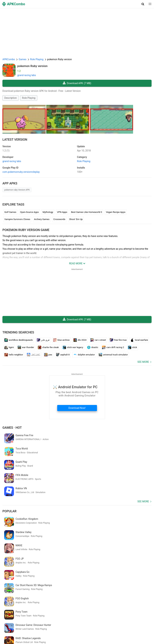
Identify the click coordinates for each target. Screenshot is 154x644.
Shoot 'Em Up (76, 219)
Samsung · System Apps (90, 632)
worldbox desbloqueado (19, 340)
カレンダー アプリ (125, 593)
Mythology (48, 212)
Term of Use (51, 626)
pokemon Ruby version (32, 66)
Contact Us (103, 626)
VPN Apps (62, 212)
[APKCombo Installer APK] (77, 570)
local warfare (139, 340)
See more (143, 362)
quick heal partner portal (16, 593)
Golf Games (10, 212)
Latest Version (15, 139)
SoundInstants (32, 632)
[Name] (74, 612)
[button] (143, 4)
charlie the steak (48, 347)
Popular (9, 485)
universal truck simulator (113, 355)
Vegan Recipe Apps (116, 212)
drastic (93, 347)
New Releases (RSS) (14, 637)
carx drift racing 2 (113, 347)
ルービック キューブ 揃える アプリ (47, 599)
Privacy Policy (66, 626)
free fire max (118, 340)
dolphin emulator (84, 355)
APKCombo (9, 59)
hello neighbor (14, 355)
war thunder (26, 347)
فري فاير (43, 340)
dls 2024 (80, 340)
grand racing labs (27, 75)
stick (132, 347)
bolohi (100, 593)
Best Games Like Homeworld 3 (87, 212)
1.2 (6, 151)
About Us (37, 626)
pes (48, 355)
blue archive (61, 340)
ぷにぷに (34, 355)
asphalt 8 (63, 355)
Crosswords (59, 219)
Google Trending (13, 632)
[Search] (148, 612)
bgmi (9, 347)
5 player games (89, 599)
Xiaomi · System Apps (63, 632)
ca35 (71, 599)
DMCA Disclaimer (85, 626)
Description (11, 98)
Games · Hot (12, 428)
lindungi (109, 593)
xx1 (77, 599)
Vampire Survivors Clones (17, 219)
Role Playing (29, 98)
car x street (98, 340)
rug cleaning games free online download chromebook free (63, 593)
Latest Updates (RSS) (116, 632)
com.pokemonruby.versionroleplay (21, 172)
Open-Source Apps (29, 212)
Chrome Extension (120, 626)
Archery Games (42, 219)
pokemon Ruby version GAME (26, 230)
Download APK (77, 83)
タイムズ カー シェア (15, 599)
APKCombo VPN (141, 626)
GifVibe (45, 632)
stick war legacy (73, 347)
